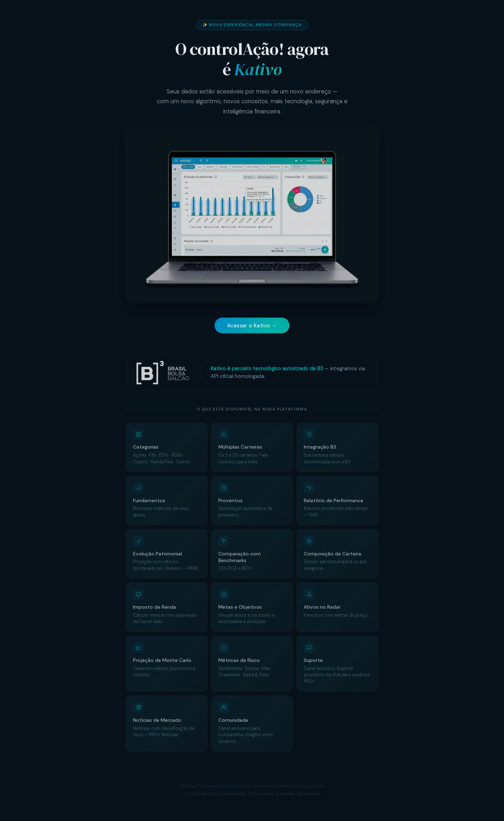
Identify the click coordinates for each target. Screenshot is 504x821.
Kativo (258, 70)
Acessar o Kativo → (252, 326)
